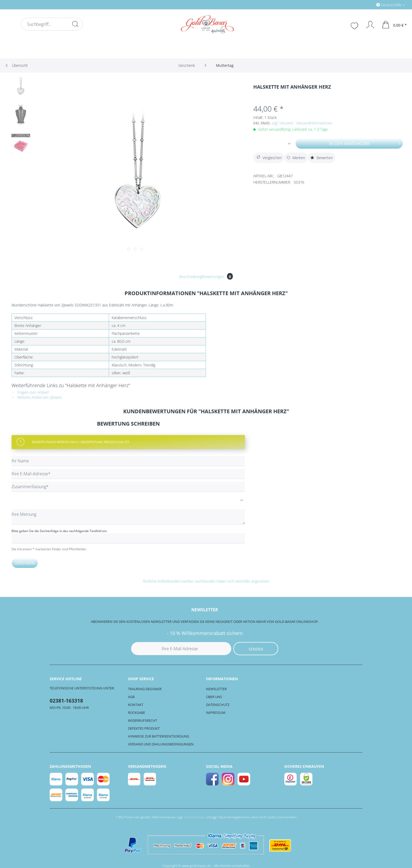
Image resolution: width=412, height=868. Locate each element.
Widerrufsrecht (143, 720)
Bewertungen (217, 277)
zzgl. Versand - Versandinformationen (302, 123)
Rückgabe (137, 713)
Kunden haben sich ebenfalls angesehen (236, 581)
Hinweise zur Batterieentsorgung (159, 736)
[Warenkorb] (395, 25)
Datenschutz (218, 705)
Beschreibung (190, 277)
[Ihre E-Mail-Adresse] (128, 474)
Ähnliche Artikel (155, 581)
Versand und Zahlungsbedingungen (161, 744)
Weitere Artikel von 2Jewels (37, 397)
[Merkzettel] (355, 25)
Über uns (214, 697)
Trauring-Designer (145, 689)
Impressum (216, 713)
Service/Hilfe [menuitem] (389, 5)
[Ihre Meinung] (128, 517)
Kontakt (136, 705)
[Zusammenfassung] (128, 487)
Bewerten (321, 158)
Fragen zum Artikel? (30, 392)
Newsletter (216, 689)
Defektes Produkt (144, 728)
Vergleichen (269, 157)
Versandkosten (195, 817)
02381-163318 (66, 701)
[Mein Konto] (368, 25)
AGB (131, 697)
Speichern (25, 563)
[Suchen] (75, 24)
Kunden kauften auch (185, 581)
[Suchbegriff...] (52, 24)
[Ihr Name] (128, 461)
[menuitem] (368, 5)
